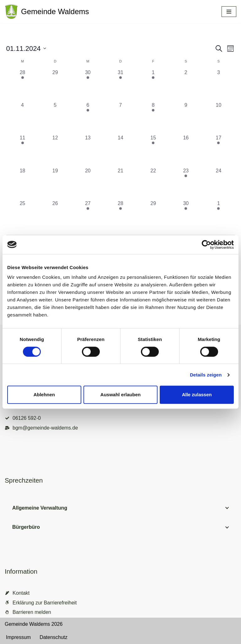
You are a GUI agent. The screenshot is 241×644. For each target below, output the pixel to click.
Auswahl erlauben (120, 395)
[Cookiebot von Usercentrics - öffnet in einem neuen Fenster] (206, 245)
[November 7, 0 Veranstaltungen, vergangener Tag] (120, 118)
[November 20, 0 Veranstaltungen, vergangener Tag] (88, 183)
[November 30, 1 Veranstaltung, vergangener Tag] (186, 216)
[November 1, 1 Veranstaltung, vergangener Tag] (153, 85)
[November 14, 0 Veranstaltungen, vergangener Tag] (120, 150)
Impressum (18, 637)
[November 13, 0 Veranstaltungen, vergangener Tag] (88, 150)
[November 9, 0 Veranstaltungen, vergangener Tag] (186, 118)
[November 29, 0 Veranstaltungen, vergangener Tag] (153, 216)
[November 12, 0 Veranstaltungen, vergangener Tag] (55, 150)
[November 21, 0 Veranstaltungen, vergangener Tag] (120, 183)
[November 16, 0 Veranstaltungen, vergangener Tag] (186, 150)
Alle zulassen (197, 395)
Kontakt (21, 593)
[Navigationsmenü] (229, 12)
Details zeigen (206, 375)
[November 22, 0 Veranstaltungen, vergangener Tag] (153, 183)
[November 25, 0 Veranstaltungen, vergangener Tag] (23, 216)
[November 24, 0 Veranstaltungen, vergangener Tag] (218, 183)
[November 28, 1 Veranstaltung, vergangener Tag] (120, 216)
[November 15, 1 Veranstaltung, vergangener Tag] (153, 150)
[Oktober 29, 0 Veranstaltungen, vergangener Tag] (55, 85)
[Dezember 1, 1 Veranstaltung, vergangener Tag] (218, 216)
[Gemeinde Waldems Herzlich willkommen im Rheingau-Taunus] (47, 12)
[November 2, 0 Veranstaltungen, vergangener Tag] (186, 85)
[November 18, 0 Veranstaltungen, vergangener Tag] (23, 183)
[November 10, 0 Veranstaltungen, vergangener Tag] (218, 118)
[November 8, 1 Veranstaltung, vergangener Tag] (153, 118)
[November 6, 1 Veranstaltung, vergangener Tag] (88, 118)
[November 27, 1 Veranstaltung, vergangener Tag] (88, 216)
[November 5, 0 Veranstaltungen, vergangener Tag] (55, 118)
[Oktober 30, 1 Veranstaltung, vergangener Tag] (88, 85)
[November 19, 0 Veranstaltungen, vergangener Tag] (55, 183)
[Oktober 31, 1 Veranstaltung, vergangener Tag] (120, 85)
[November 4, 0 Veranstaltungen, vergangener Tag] (23, 118)
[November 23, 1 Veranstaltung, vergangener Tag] (186, 183)
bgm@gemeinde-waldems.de (45, 428)
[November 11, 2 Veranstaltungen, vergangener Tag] (23, 150)
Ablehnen (44, 395)
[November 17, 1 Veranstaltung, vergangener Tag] (218, 150)
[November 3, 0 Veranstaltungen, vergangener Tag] (218, 85)
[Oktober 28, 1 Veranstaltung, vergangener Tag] (23, 85)
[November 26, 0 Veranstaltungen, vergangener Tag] (55, 216)
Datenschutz (54, 637)
